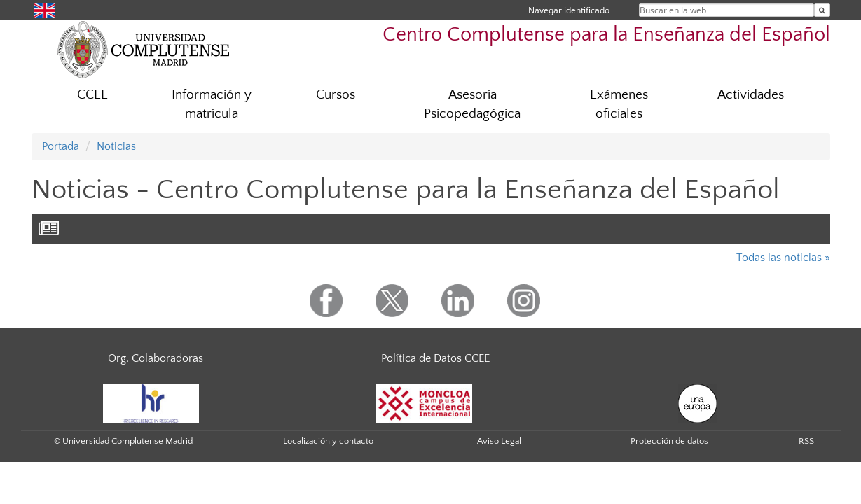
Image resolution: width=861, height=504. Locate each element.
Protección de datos (669, 441)
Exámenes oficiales (619, 104)
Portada (61, 146)
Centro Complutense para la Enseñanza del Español (606, 35)
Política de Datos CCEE (435, 358)
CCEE (92, 95)
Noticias (116, 146)
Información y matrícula (212, 104)
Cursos (336, 95)
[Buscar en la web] (822, 10)
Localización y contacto (328, 441)
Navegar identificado (569, 10)
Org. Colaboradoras (156, 358)
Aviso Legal (499, 441)
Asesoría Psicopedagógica (472, 104)
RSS (806, 441)
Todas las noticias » (783, 258)
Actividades (751, 95)
